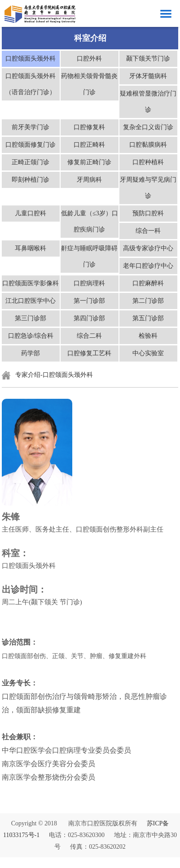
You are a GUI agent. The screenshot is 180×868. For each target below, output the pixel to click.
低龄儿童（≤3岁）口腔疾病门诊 (90, 221)
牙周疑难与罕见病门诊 (148, 188)
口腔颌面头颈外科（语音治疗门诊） (31, 84)
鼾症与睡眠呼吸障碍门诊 (89, 256)
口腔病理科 (89, 283)
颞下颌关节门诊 (148, 59)
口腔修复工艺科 (89, 353)
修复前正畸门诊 (89, 162)
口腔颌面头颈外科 (31, 59)
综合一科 (148, 231)
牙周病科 (89, 180)
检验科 (148, 336)
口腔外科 (89, 59)
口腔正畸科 (89, 145)
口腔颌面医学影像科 (31, 283)
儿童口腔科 (31, 213)
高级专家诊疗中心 (148, 248)
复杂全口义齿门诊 (148, 127)
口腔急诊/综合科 (31, 336)
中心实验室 (148, 353)
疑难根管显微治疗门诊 (148, 102)
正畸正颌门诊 (31, 162)
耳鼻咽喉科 (31, 248)
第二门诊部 (148, 301)
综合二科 (89, 336)
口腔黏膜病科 (148, 145)
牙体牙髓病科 (148, 76)
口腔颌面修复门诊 (31, 145)
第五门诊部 (148, 318)
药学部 (31, 353)
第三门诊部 (31, 318)
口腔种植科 (148, 162)
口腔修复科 (89, 127)
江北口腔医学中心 (31, 301)
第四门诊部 (89, 318)
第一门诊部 (89, 301)
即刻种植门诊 (31, 180)
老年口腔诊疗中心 (148, 266)
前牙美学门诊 (31, 127)
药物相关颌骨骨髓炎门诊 (89, 84)
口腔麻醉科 (148, 283)
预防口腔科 (148, 213)
